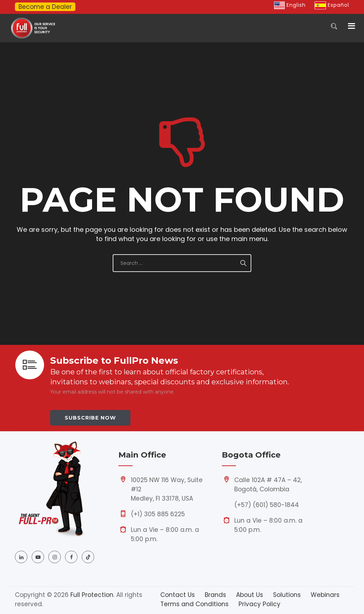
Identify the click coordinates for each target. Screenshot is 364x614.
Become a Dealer (45, 7)
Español (332, 5)
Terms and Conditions (194, 604)
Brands (215, 595)
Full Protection (92, 595)
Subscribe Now (90, 418)
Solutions (287, 595)
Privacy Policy (259, 604)
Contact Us (178, 595)
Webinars (325, 595)
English (290, 5)
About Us (250, 595)
